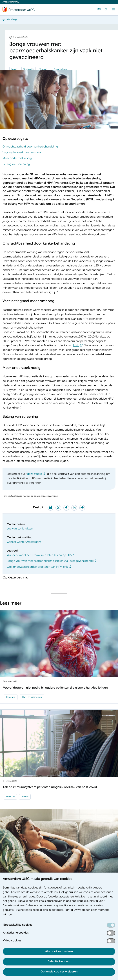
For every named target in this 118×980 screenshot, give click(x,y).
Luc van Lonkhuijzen (20, 529)
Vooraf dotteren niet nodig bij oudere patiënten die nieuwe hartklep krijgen (55, 688)
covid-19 (10, 797)
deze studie (34, 474)
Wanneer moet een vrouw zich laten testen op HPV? (40, 555)
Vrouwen (44, 69)
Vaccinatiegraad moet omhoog (22, 153)
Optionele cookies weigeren (59, 972)
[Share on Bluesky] (50, 508)
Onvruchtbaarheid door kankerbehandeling (30, 147)
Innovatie (11, 697)
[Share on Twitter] (58, 508)
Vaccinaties (29, 69)
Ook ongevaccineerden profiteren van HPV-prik (37, 567)
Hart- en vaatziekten (32, 697)
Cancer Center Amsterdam (24, 542)
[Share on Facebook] (66, 508)
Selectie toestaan (59, 962)
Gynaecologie (60, 69)
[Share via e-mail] (82, 508)
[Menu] (113, 10)
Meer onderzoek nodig (17, 158)
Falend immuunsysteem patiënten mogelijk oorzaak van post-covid (50, 787)
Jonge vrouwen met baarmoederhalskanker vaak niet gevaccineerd (50, 561)
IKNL (76, 346)
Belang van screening (16, 164)
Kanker (14, 69)
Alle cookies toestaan (59, 951)
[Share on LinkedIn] (74, 508)
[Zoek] (106, 10)
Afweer (25, 797)
